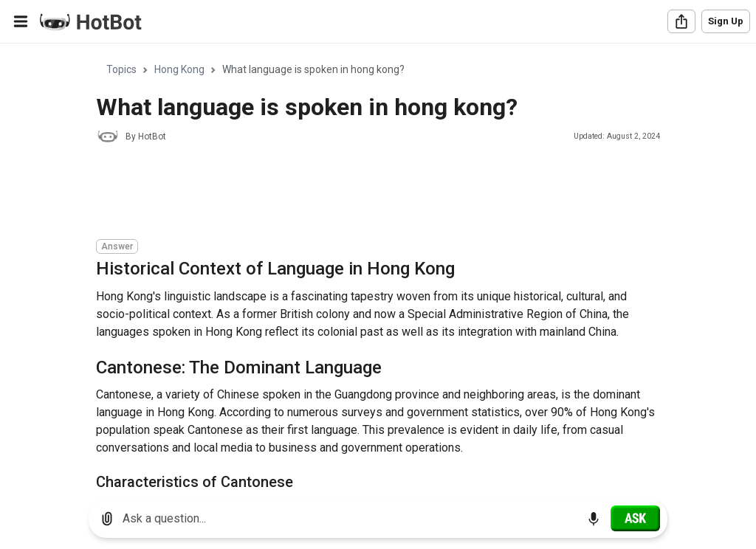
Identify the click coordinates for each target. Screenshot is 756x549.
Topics (121, 69)
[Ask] (635, 518)
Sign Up (726, 21)
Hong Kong (179, 69)
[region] (378, 266)
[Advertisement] (365, 193)
